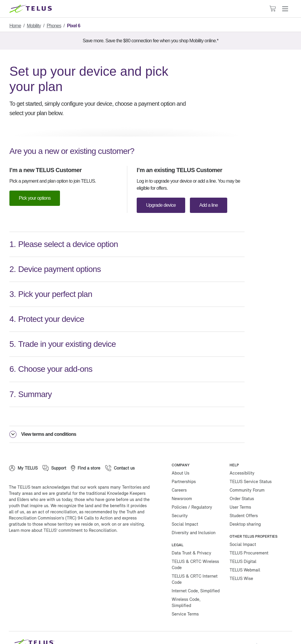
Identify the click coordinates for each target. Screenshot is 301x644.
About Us (180, 456)
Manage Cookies (236, 629)
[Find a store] (86, 451)
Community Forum (247, 473)
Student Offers (244, 498)
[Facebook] (18, 532)
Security (180, 498)
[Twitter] (35, 532)
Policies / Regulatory (192, 490)
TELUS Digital (243, 544)
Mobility (36, 26)
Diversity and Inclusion (194, 516)
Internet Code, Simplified (196, 574)
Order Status (242, 481)
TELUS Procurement (249, 536)
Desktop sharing (245, 507)
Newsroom (182, 481)
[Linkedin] (71, 532)
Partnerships (184, 464)
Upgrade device (162, 205)
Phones (59, 26)
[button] (285, 9)
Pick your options (36, 198)
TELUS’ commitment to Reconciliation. (81, 513)
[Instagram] (53, 532)
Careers (179, 473)
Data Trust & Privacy (192, 536)
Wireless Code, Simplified (186, 585)
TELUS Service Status (251, 464)
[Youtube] (88, 532)
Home (16, 26)
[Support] (54, 451)
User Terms (240, 490)
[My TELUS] (23, 451)
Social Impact (185, 507)
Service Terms (185, 597)
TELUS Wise (241, 561)
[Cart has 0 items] (272, 9)
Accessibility (242, 456)
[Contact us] (120, 451)
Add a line (211, 205)
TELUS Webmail (245, 553)
